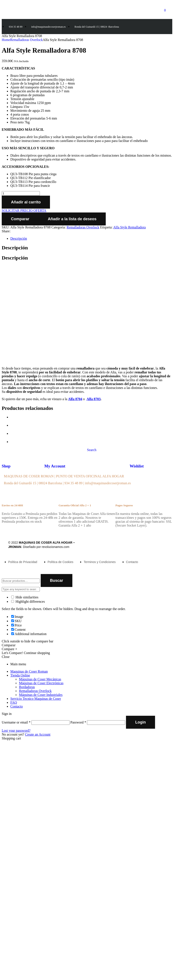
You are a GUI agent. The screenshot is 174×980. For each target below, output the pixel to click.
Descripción (19, 238)
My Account (55, 466)
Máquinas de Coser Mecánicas (40, 679)
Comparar (20, 219)
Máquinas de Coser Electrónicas (41, 683)
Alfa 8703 (94, 399)
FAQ (14, 702)
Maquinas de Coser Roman (29, 671)
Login (141, 722)
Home (6, 40)
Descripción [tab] (15, 248)
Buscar (57, 580)
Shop (6, 466)
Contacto (17, 706)
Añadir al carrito (26, 202)
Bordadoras (27, 687)
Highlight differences (28, 602)
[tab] (91, 239)
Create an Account (38, 734)
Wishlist (137, 466)
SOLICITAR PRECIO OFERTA (24, 210)
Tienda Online (20, 675)
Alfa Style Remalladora (130, 227)
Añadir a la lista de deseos (72, 219)
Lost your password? (16, 731)
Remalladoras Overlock (26, 40)
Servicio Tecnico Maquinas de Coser (36, 699)
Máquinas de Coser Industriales (41, 695)
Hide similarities (25, 597)
